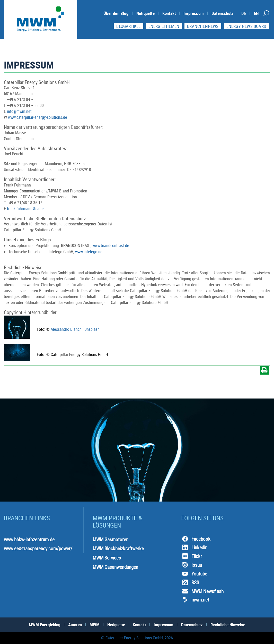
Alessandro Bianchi (67, 329)
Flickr (192, 556)
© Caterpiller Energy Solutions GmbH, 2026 (137, 638)
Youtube (194, 574)
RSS (190, 582)
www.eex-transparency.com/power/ (38, 548)
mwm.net (195, 600)
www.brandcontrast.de (111, 245)
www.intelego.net (89, 252)
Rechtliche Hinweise (228, 625)
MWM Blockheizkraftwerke (118, 548)
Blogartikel (128, 26)
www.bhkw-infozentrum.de (29, 539)
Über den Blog (116, 13)
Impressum (194, 13)
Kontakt (169, 13)
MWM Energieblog (45, 625)
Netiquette (145, 13)
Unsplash (92, 329)
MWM (95, 625)
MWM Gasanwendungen (115, 567)
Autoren (75, 625)
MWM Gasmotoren (111, 539)
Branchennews (203, 26)
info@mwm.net (19, 111)
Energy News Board (246, 26)
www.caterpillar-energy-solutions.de (38, 117)
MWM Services (107, 558)
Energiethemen (164, 26)
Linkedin (194, 547)
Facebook (196, 539)
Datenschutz (223, 13)
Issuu (192, 565)
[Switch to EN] (256, 13)
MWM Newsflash (202, 591)
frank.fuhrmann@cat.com (28, 209)
